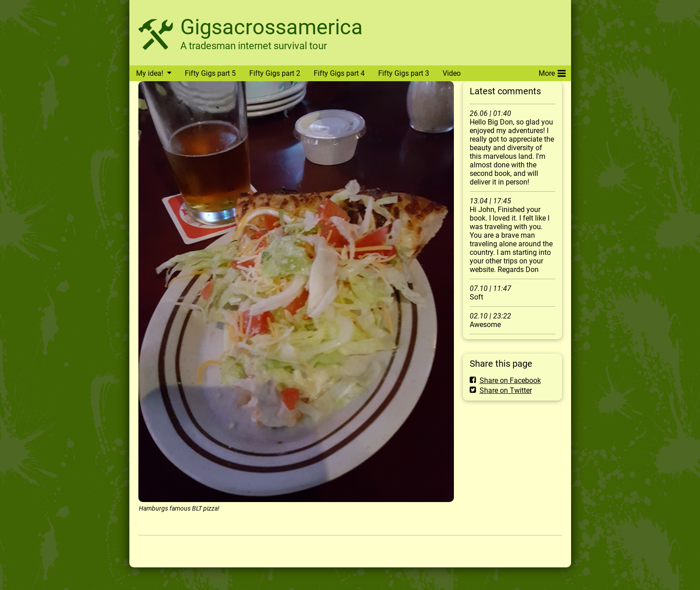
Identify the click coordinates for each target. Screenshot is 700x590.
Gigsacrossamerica (272, 27)
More (552, 72)
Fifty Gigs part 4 (339, 73)
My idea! (150, 73)
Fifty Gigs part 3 (404, 73)
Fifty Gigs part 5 (210, 73)
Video (452, 73)
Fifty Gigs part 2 (275, 73)
